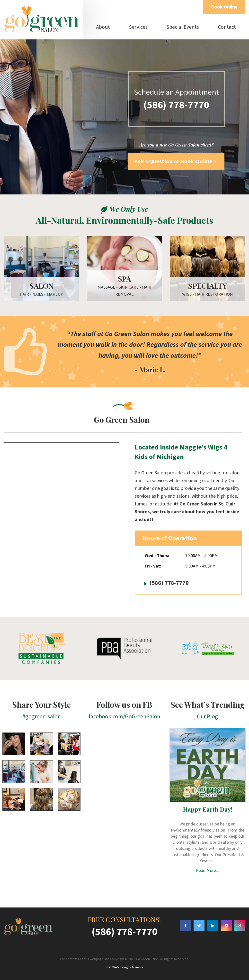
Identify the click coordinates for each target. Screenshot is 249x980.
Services (138, 27)
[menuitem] (103, 27)
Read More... (207, 870)
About (103, 27)
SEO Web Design (118, 967)
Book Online (224, 7)
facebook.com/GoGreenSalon (124, 716)
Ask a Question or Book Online (176, 161)
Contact (227, 27)
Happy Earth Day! (208, 809)
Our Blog (208, 716)
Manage (138, 967)
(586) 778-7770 (176, 105)
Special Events (183, 27)
